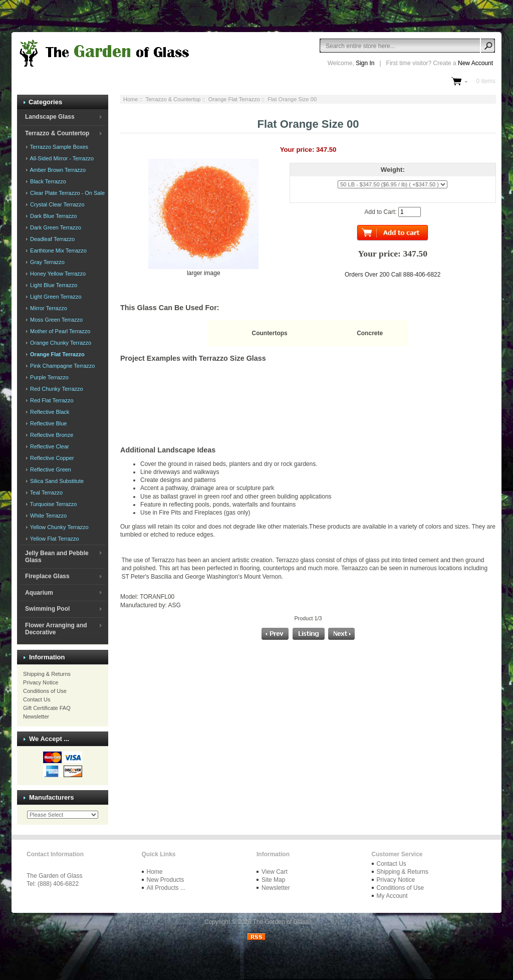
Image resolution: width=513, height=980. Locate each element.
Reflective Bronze (51, 435)
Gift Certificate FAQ (47, 708)
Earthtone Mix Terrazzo (58, 251)
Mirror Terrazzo (48, 308)
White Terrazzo (48, 516)
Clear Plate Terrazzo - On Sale (67, 193)
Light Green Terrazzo (55, 297)
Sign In (365, 63)
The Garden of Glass (281, 922)
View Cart (275, 872)
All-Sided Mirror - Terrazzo (61, 158)
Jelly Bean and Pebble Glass (57, 557)
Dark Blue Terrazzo (53, 216)
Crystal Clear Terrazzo (57, 204)
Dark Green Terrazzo (55, 227)
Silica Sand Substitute (56, 481)
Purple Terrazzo (49, 377)
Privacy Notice (41, 682)
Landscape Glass (50, 117)
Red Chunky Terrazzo (56, 389)
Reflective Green (50, 469)
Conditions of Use (45, 691)
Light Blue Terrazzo (53, 285)
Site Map (273, 880)
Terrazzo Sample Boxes (58, 147)
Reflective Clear (49, 446)
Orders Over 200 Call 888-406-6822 (393, 275)
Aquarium (39, 593)
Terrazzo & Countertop (173, 99)
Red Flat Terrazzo (51, 400)
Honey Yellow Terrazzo (57, 274)
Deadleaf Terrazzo (52, 239)
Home (131, 99)
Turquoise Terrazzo (53, 504)
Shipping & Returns (47, 674)
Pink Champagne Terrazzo (62, 366)
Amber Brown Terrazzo (57, 170)
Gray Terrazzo (47, 262)
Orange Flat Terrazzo (234, 99)
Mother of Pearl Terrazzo (59, 331)
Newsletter (36, 716)
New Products (166, 880)
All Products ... (166, 888)
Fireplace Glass (47, 576)
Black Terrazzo (47, 181)
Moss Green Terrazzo (56, 320)
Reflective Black (49, 412)
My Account (392, 896)
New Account (475, 63)
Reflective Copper (51, 458)
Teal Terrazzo (46, 493)
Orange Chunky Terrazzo (60, 343)
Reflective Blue (48, 423)
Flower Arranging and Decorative (56, 629)
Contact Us (37, 699)
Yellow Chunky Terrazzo (59, 527)
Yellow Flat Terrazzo (54, 539)
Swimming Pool (47, 609)
